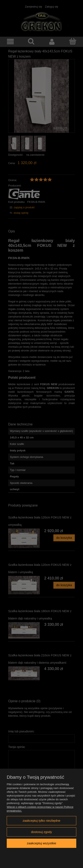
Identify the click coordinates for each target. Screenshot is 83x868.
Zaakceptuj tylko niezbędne (41, 821)
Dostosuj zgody (42, 832)
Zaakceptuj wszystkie (41, 843)
